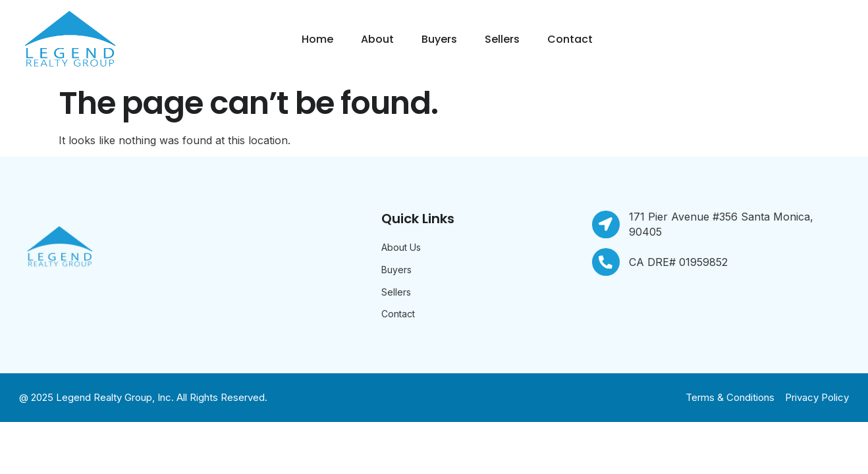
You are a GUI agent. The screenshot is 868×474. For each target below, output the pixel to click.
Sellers (502, 39)
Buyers (439, 39)
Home (317, 39)
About (377, 39)
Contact (570, 39)
